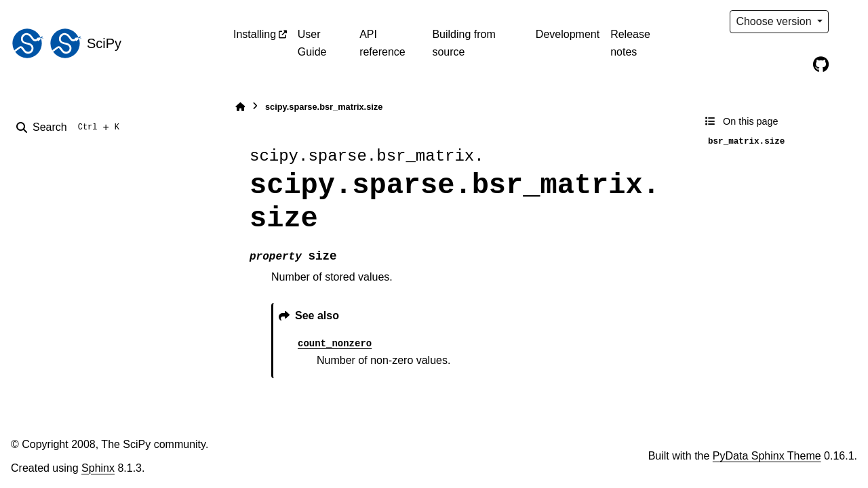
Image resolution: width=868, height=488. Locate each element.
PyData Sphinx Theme (767, 456)
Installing (255, 34)
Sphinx (98, 468)
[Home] (240, 107)
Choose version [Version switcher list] (775, 21)
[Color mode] (849, 22)
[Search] (71, 127)
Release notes (630, 43)
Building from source (463, 43)
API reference (382, 43)
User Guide (312, 43)
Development (568, 34)
